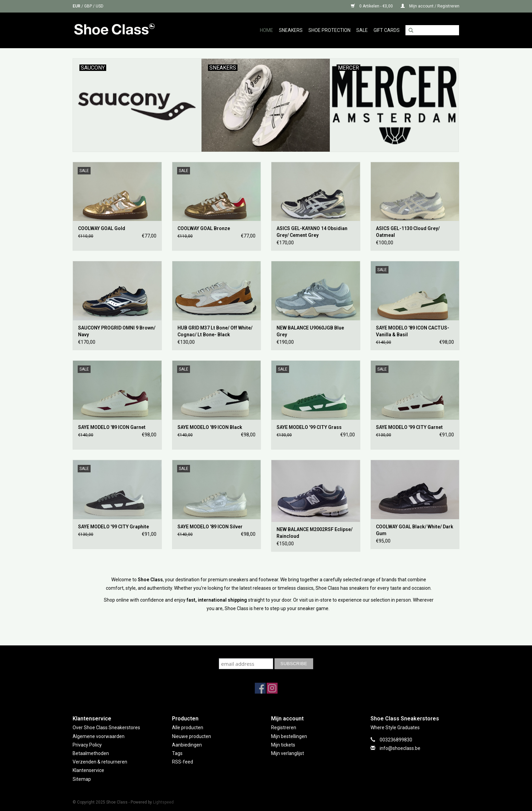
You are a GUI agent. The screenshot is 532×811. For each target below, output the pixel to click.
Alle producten (188, 728)
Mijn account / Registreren (430, 6)
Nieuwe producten (192, 736)
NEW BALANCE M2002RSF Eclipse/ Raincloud (315, 533)
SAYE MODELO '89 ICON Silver (210, 527)
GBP (89, 6)
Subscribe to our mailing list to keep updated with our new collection (266, 652)
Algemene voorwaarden (99, 736)
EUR (77, 6)
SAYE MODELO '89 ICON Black (210, 427)
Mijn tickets (283, 745)
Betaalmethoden (91, 753)
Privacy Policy (87, 745)
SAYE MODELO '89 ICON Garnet (112, 427)
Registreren (284, 728)
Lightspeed (163, 802)
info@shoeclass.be (400, 748)
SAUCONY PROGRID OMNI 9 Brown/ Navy (117, 331)
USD (100, 6)
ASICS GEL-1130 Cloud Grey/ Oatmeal (408, 232)
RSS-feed (183, 762)
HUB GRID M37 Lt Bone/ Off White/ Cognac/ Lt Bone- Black (215, 331)
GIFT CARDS (387, 30)
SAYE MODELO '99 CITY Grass (309, 427)
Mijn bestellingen (289, 736)
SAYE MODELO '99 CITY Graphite (113, 527)
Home (267, 30)
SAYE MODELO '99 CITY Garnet (409, 427)
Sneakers (291, 30)
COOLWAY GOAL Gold (102, 228)
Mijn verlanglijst (288, 753)
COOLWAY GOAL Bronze (204, 228)
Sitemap (82, 779)
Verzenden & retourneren (100, 762)
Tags (177, 753)
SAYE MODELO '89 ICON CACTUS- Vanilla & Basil (413, 331)
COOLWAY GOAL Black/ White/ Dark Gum (415, 530)
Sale (362, 30)
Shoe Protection (329, 30)
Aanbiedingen (187, 745)
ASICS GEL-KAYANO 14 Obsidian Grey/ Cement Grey (312, 232)
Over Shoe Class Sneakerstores (106, 728)
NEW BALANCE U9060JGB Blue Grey (310, 331)
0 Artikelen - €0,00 (372, 6)
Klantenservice (88, 770)
